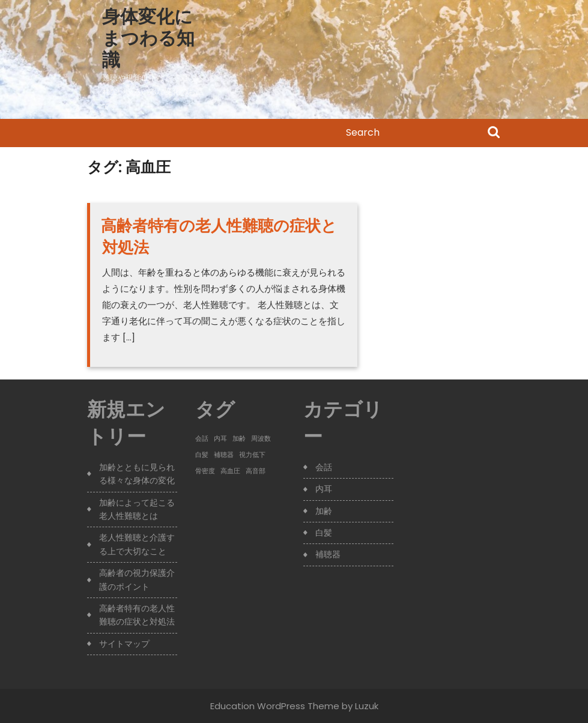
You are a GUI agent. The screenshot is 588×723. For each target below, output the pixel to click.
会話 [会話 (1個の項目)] (202, 439)
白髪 (324, 533)
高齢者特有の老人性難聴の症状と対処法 (219, 237)
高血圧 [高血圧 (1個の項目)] (230, 471)
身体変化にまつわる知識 (148, 38)
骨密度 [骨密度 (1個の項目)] (205, 471)
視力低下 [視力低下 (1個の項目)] (252, 455)
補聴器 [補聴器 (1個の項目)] (224, 455)
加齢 (324, 511)
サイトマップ (124, 644)
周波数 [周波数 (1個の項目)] (261, 439)
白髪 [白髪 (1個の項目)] (202, 455)
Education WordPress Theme (275, 706)
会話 (324, 467)
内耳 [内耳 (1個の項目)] (220, 439)
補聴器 (328, 554)
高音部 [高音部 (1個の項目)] (256, 471)
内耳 (324, 489)
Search (494, 133)
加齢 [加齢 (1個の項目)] (239, 439)
